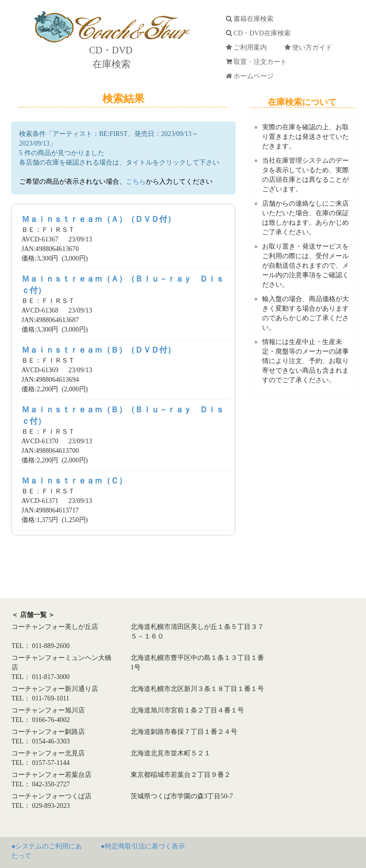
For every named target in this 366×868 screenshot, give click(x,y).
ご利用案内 (248, 47)
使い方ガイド (310, 47)
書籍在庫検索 (251, 19)
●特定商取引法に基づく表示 (143, 846)
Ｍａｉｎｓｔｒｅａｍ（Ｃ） (74, 481)
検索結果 (123, 99)
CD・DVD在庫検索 (260, 33)
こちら (136, 182)
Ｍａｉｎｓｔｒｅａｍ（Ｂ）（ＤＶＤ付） (98, 350)
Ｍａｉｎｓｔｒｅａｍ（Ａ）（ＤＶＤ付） (98, 219)
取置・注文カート (258, 62)
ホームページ (251, 76)
